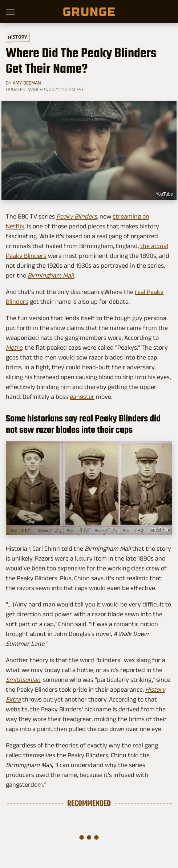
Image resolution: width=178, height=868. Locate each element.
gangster (82, 397)
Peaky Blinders (77, 216)
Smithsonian (23, 680)
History (18, 37)
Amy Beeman (27, 83)
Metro (14, 347)
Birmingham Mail (51, 275)
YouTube (164, 194)
